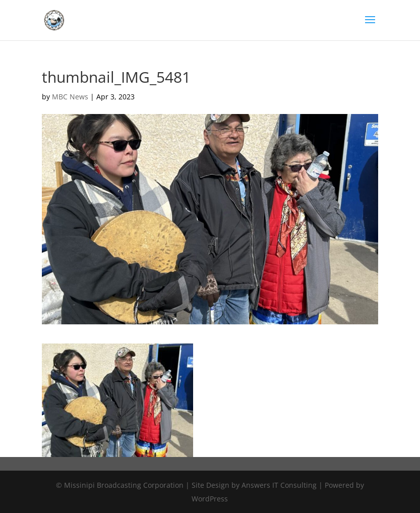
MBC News (70, 97)
